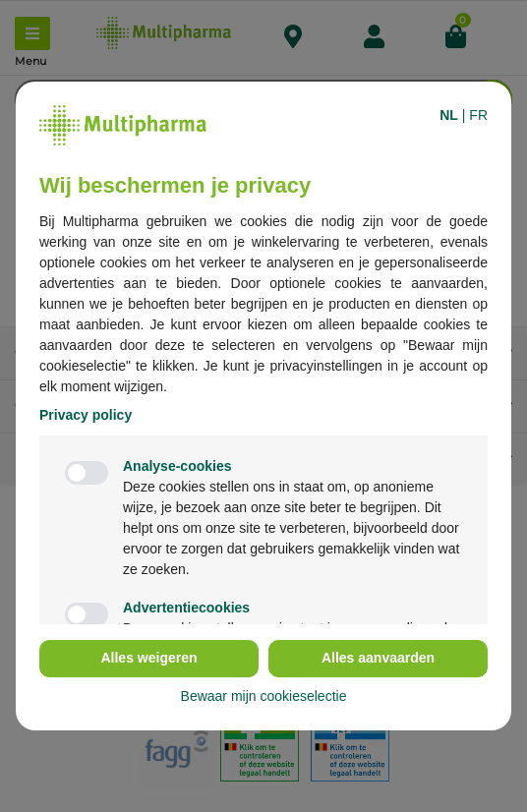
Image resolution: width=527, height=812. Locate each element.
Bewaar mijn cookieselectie (264, 696)
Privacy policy (86, 415)
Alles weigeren (148, 658)
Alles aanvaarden (378, 658)
